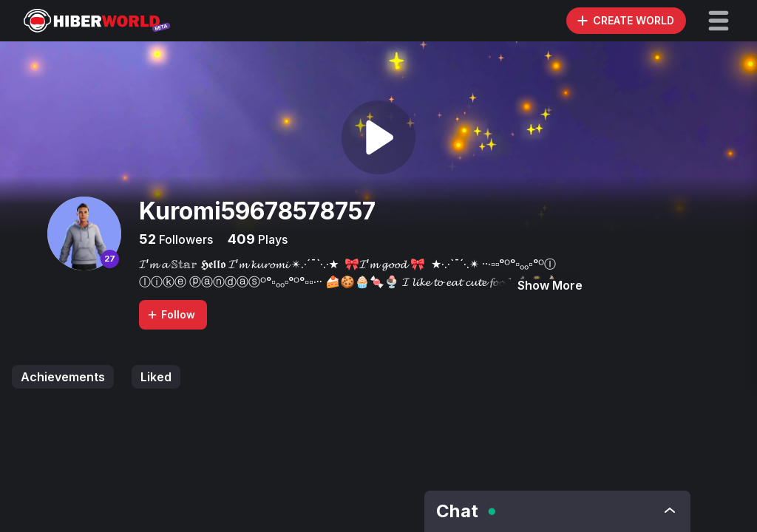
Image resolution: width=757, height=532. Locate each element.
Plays (271, 239)
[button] (719, 21)
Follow (171, 314)
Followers (184, 239)
